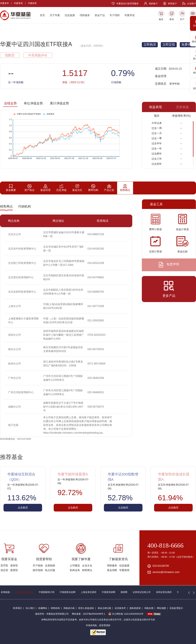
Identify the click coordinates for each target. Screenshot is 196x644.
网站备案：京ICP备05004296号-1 (89, 614)
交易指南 (50, 566)
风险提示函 (69, 608)
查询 (172, 19)
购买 (161, 19)
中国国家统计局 (47, 592)
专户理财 (115, 15)
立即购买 (150, 45)
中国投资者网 (109, 592)
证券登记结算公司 (142, 592)
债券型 (14, 566)
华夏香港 (18, 3)
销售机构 (55, 608)
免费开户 (188, 45)
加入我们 (30, 608)
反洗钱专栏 (120, 608)
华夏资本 (4, 3)
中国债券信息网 (68, 592)
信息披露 (70, 15)
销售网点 (87, 570)
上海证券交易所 (89, 592)
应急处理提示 (176, 608)
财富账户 (172, 4)
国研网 (124, 592)
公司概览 (75, 566)
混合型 (4, 570)
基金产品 (100, 15)
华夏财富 (32, 3)
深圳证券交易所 (164, 592)
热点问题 (50, 570)
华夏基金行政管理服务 (127, 4)
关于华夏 (55, 15)
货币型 (4, 566)
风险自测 (149, 608)
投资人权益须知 (86, 608)
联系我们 (18, 608)
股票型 (14, 570)
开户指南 (38, 566)
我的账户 (153, 4)
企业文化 (87, 566)
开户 (182, 19)
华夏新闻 (124, 570)
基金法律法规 (104, 608)
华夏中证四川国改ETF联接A (36, 44)
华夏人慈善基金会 (24, 592)
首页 (42, 15)
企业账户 (192, 4)
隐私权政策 (135, 608)
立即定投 (169, 45)
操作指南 (38, 570)
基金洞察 (112, 570)
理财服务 (85, 15)
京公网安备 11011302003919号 (126, 614)
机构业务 (75, 570)
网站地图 (161, 608)
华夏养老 (130, 15)
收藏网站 (43, 608)
